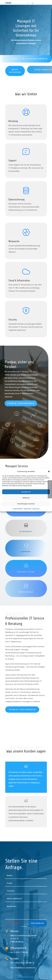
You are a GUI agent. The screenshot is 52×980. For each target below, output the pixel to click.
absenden (38, 923)
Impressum (36, 509)
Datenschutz (28, 509)
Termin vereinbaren (21, 403)
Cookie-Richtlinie (18, 509)
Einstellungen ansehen (26, 504)
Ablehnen (26, 498)
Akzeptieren (26, 492)
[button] (49, 471)
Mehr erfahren (15, 71)
